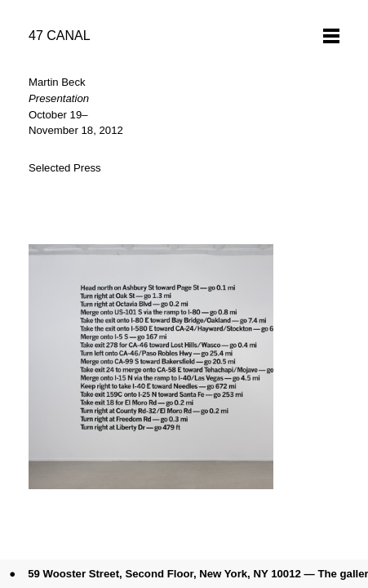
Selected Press (65, 168)
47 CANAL (60, 36)
